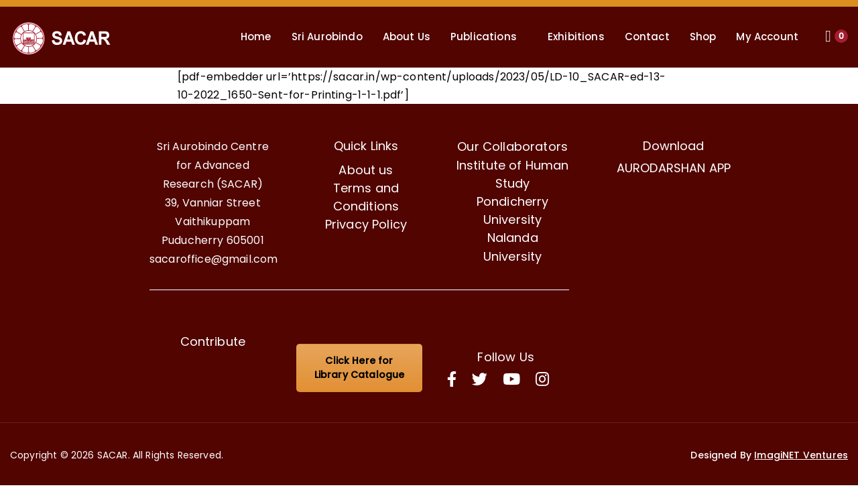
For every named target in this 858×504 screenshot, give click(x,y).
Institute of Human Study (513, 174)
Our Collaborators (512, 146)
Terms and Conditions (366, 197)
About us (366, 170)
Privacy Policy (366, 224)
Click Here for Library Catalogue (360, 368)
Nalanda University (513, 247)
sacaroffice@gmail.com (213, 259)
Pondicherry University (513, 210)
